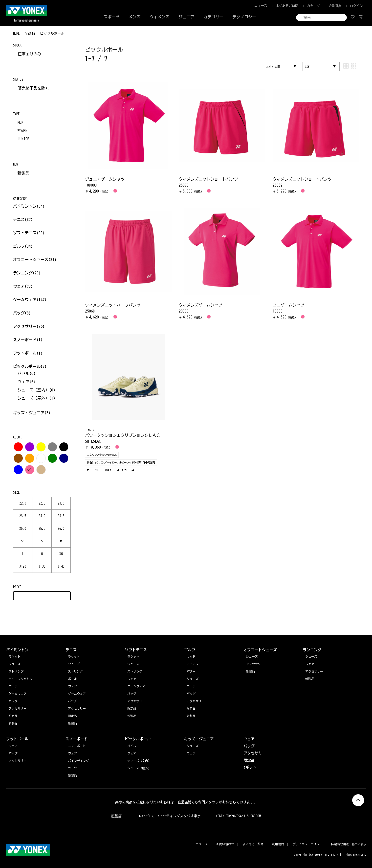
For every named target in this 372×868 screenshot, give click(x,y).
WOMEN (22, 131)
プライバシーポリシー (307, 844)
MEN (21, 122)
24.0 (42, 516)
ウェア (23, 286)
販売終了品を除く (33, 88)
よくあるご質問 (287, 6)
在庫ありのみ (29, 54)
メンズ (134, 17)
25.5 (42, 529)
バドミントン (25, 206)
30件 (308, 67)
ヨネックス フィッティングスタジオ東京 (169, 816)
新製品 (23, 173)
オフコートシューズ (35, 260)
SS (23, 541)
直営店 (116, 816)
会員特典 (335, 6)
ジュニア (186, 17)
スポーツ (111, 17)
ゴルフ (23, 246)
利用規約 (278, 844)
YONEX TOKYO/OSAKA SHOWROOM (238, 816)
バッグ (22, 313)
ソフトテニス (29, 233)
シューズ (311, 656)
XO (61, 554)
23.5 (23, 516)
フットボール (28, 353)
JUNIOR (23, 139)
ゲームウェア (30, 300)
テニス (19, 219)
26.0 (61, 529)
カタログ (313, 6)
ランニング (27, 273)
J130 (42, 566)
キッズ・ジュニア (32, 413)
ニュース (261, 6)
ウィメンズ (159, 17)
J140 (61, 566)
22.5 (42, 503)
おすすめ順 (273, 67)
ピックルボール (30, 366)
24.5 (61, 516)
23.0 (61, 503)
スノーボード (28, 340)
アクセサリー (29, 326)
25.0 (23, 529)
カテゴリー (213, 17)
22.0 (23, 503)
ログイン (356, 6)
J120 (23, 566)
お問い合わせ (225, 844)
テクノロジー (244, 17)
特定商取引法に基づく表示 (349, 844)
